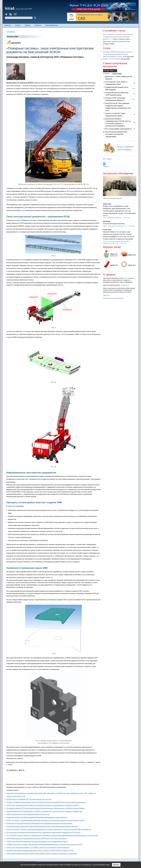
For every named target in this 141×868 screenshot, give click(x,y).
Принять (116, 865)
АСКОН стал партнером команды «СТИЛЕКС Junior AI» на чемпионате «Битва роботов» (38, 848)
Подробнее (106, 295)
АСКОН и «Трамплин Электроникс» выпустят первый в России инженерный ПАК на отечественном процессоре (46, 802)
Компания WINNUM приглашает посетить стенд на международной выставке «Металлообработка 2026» (118, 54)
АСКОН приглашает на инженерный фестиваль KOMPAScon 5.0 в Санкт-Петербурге (37, 838)
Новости (8, 25)
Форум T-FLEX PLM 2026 (112, 59)
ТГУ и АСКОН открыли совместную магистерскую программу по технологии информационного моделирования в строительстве (52, 835)
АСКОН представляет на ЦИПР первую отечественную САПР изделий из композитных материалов (42, 854)
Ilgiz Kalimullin (107, 221)
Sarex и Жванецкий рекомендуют (112, 218)
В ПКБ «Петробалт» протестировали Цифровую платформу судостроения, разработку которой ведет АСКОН (45, 820)
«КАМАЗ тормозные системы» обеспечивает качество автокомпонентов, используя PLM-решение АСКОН (44, 845)
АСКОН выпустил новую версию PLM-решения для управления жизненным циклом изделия (39, 823)
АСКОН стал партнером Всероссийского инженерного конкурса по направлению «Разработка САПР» (42, 805)
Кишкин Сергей (107, 204)
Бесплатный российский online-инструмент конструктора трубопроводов (116, 134)
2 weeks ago (123, 243)
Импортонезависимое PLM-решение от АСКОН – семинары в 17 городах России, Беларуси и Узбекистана (44, 811)
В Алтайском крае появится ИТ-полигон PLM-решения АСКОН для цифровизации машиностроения (42, 826)
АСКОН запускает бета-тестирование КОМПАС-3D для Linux (28, 814)
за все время (117, 73)
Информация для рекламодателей (113, 298)
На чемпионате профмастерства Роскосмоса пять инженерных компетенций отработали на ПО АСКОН (43, 832)
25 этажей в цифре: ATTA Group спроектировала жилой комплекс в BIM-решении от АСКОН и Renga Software (46, 808)
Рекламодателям (52, 25)
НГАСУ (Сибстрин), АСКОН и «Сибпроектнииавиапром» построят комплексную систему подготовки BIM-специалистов (49, 829)
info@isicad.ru (125, 285)
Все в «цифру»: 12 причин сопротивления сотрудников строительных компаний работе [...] (118, 37)
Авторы (27, 25)
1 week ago (126, 218)
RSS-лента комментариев (112, 198)
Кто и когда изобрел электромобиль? (119, 129)
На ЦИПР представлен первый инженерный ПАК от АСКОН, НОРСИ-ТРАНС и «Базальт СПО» (40, 851)
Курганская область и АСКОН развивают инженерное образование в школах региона (37, 817)
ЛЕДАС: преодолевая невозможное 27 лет (115, 226)
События (38, 25)
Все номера (107, 159)
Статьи (18, 25)
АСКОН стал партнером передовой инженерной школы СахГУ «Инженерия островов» (37, 841)
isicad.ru (126, 278)
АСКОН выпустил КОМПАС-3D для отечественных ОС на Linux (29, 799)
